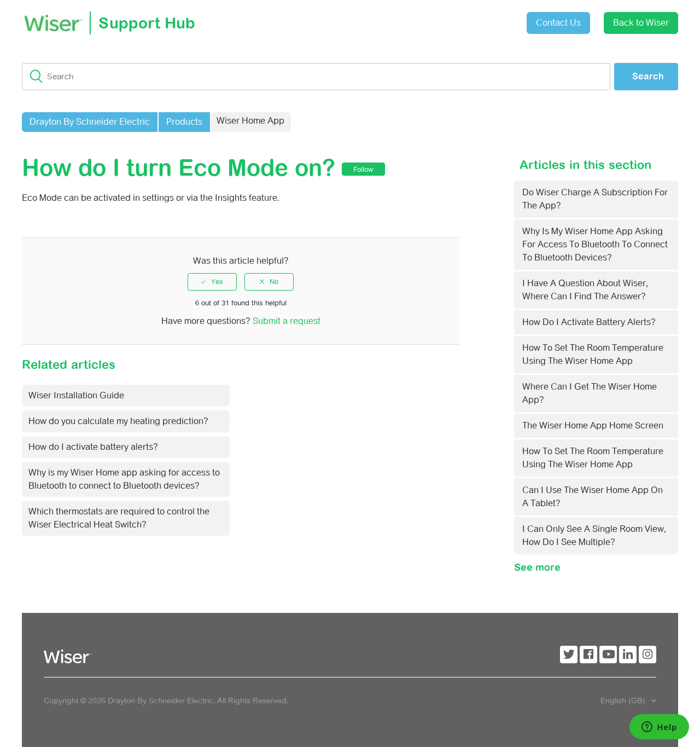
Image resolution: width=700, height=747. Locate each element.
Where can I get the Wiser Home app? (590, 393)
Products (184, 122)
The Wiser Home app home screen (593, 425)
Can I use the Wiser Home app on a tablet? (593, 497)
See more (537, 567)
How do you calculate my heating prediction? (118, 421)
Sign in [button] (491, 17)
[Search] (316, 77)
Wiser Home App (250, 121)
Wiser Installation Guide (76, 395)
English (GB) (624, 700)
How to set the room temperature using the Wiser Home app (593, 354)
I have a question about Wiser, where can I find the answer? (585, 290)
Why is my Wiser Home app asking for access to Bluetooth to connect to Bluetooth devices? (595, 244)
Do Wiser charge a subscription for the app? (595, 199)
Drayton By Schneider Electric (90, 122)
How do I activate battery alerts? (589, 322)
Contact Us (558, 23)
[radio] (212, 282)
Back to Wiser (641, 23)
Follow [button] (363, 169)
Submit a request (430, 19)
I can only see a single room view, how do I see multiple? (594, 535)
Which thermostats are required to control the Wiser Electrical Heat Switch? (119, 518)
